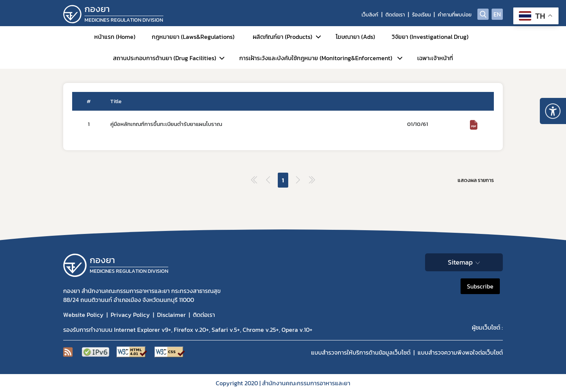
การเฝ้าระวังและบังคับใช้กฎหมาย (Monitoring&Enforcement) (316, 58)
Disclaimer (171, 315)
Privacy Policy (130, 315)
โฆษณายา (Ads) (355, 37)
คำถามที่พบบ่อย (455, 15)
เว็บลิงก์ (370, 15)
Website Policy (83, 315)
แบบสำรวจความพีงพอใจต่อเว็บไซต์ (460, 352)
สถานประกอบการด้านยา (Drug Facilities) (164, 58)
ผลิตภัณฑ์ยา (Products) (282, 37)
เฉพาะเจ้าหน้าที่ (435, 58)
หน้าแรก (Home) (115, 37)
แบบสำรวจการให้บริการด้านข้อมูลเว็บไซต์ (361, 352)
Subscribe (480, 286)
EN (497, 14)
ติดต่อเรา (395, 15)
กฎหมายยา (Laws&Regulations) (193, 37)
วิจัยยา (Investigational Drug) (430, 37)
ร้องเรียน (421, 15)
